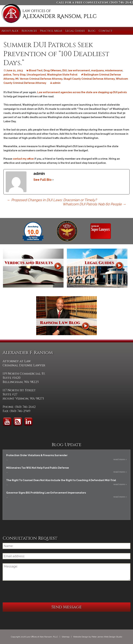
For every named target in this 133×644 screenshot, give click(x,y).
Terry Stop (19, 75)
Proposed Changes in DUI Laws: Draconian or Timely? (52, 200)
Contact (106, 31)
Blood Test (36, 70)
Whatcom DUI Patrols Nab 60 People (94, 204)
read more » (120, 459)
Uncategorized (36, 75)
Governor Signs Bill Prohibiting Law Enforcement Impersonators (46, 493)
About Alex (10, 31)
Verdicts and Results (33, 268)
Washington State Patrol (62, 75)
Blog (92, 31)
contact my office (23, 159)
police (7, 75)
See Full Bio (43, 180)
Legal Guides (75, 31)
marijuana (97, 70)
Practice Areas (51, 31)
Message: (66, 572)
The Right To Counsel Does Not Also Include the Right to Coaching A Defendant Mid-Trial (61, 480)
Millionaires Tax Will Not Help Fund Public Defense (38, 468)
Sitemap (66, 637)
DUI (65, 70)
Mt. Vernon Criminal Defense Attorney (39, 79)
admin (56, 83)
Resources (29, 31)
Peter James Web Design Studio (107, 637)
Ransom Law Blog (66, 316)
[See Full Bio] (53, 180)
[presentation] (29, 592)
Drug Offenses (52, 70)
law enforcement (79, 70)
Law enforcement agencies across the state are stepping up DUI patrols (82, 92)
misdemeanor (114, 70)
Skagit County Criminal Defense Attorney (89, 79)
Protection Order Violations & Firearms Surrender (37, 455)
